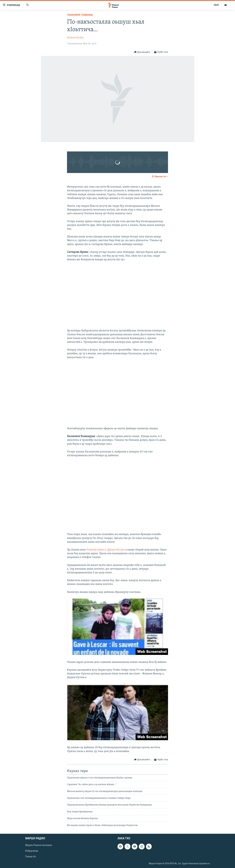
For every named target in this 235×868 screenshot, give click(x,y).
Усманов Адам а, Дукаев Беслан (106, 550)
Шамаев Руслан (75, 38)
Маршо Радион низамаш (39, 845)
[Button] (142, 52)
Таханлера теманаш (80, 15)
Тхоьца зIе (31, 857)
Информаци (32, 851)
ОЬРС (216, 5)
